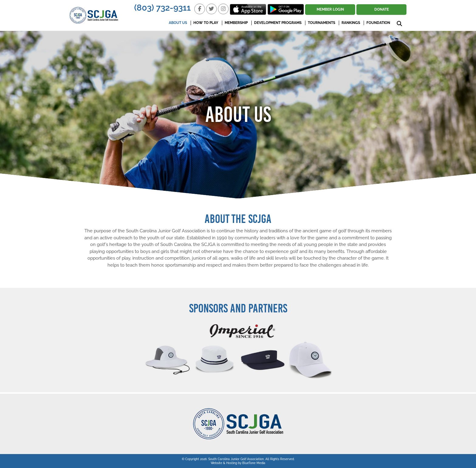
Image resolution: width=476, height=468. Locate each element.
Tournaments (321, 23)
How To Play (206, 23)
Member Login (330, 9)
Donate (382, 9)
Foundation (378, 23)
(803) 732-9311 (162, 8)
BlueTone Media (254, 463)
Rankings (351, 23)
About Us (178, 23)
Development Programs (278, 23)
